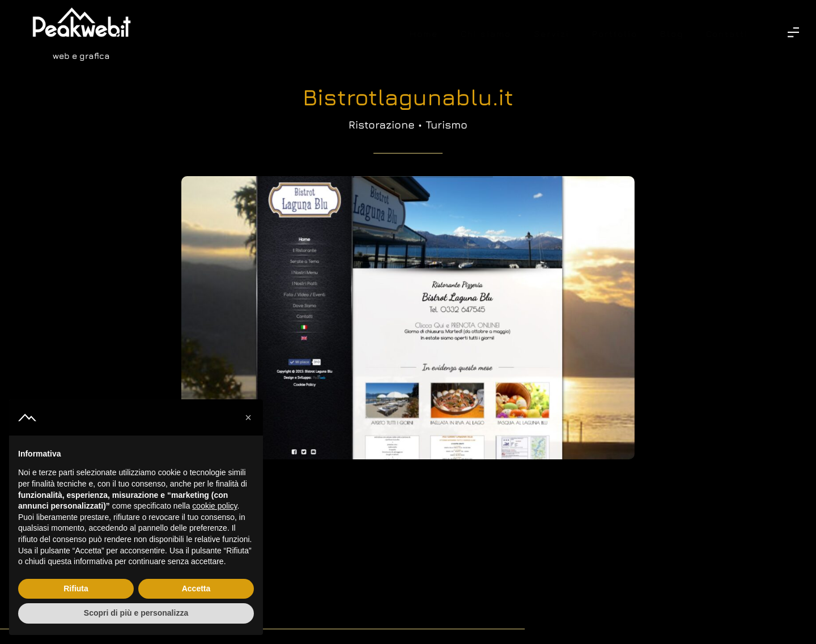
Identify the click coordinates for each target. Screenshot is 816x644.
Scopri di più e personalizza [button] (136, 613)
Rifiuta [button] (76, 588)
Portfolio (615, 34)
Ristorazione (382, 125)
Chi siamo (486, 34)
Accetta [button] (196, 588)
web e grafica (81, 56)
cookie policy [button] (214, 506)
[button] (248, 417)
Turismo (447, 125)
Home (424, 34)
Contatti (727, 34)
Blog (672, 34)
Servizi (552, 34)
